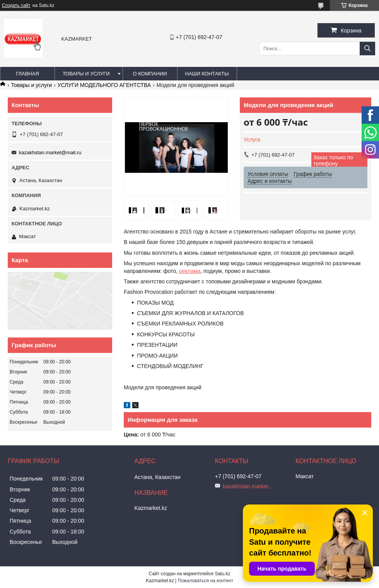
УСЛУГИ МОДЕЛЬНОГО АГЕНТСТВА (104, 85)
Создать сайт (16, 5)
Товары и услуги (86, 74)
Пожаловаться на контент (206, 581)
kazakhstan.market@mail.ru (50, 153)
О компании (150, 74)
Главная (27, 74)
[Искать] (367, 49)
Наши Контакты (207, 74)
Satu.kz (222, 574)
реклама (190, 271)
